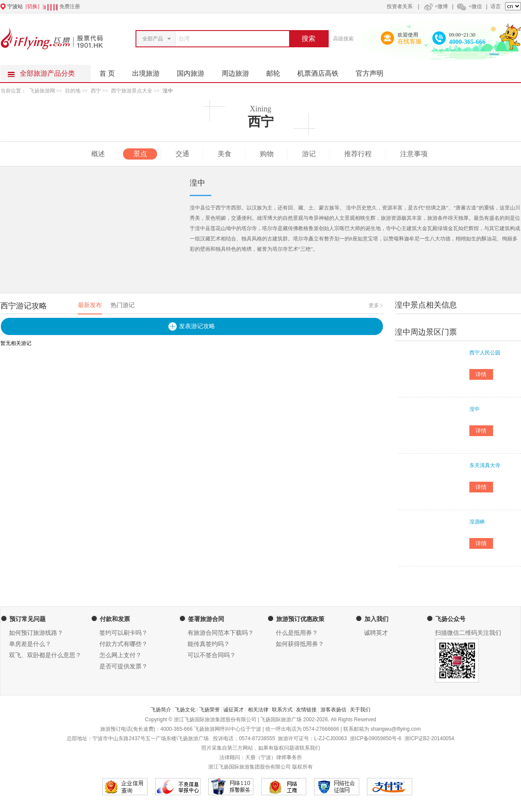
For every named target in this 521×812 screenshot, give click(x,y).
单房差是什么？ (30, 644)
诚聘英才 (376, 633)
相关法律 (258, 710)
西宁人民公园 (485, 353)
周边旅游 (240, 71)
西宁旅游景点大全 (132, 91)
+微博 (435, 6)
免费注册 (70, 6)
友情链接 (306, 710)
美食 (225, 154)
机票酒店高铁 (322, 71)
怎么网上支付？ (120, 655)
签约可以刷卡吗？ (123, 633)
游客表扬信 (333, 710)
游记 (309, 154)
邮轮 (277, 71)
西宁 (96, 91)
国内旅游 (195, 71)
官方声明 (374, 71)
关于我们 (360, 710)
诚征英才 (234, 710)
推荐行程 (358, 154)
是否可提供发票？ (123, 666)
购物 (267, 154)
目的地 (73, 91)
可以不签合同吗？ (212, 655)
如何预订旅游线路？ (36, 633)
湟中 (168, 91)
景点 (140, 154)
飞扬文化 (185, 710)
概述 (98, 154)
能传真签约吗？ (209, 644)
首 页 (107, 73)
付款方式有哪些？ (123, 644)
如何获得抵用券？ (300, 644)
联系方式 (282, 710)
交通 (182, 154)
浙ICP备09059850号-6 (376, 738)
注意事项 (414, 154)
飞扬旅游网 (42, 91)
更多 (374, 305)
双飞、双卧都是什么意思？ (45, 655)
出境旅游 (150, 71)
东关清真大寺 (485, 465)
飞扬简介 (161, 710)
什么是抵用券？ (297, 633)
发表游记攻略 (197, 326)
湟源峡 (477, 522)
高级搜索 (343, 39)
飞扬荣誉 (210, 710)
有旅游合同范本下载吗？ (221, 633)
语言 (496, 6)
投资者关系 (400, 6)
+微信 (469, 6)
